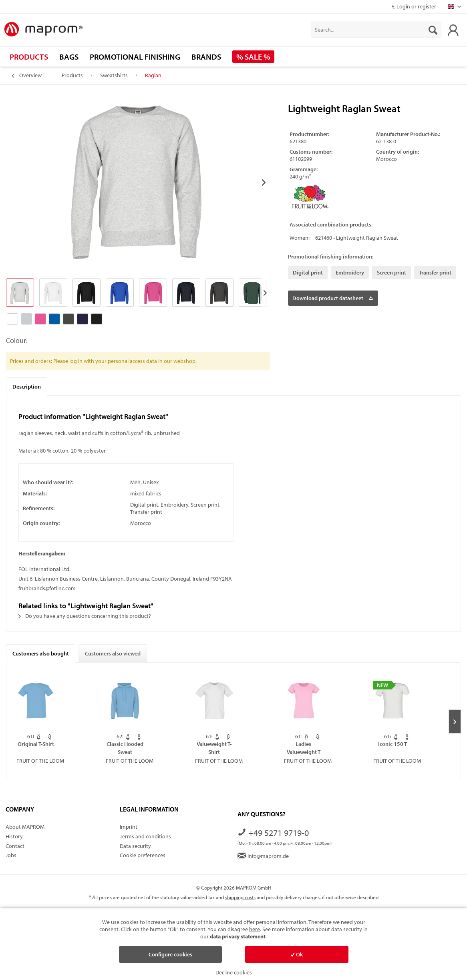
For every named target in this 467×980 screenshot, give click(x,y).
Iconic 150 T (393, 744)
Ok (297, 954)
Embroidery (350, 273)
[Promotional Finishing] (135, 57)
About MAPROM (25, 827)
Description (27, 387)
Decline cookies (234, 972)
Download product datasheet (333, 297)
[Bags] (69, 57)
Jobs (11, 855)
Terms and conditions (145, 836)
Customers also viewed (113, 653)
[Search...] (376, 30)
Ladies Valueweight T (304, 748)
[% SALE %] (253, 57)
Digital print (308, 273)
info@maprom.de (263, 856)
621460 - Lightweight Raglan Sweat (357, 238)
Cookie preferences (143, 855)
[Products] (29, 57)
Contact (15, 846)
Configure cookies (170, 954)
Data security (135, 846)
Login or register (414, 6)
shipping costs (240, 897)
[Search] (433, 30)
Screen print (392, 273)
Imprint (129, 827)
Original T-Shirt (36, 744)
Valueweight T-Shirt (214, 748)
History (14, 836)
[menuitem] (376, 30)
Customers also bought (41, 653)
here (255, 929)
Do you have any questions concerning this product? (85, 616)
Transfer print (435, 273)
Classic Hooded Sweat (125, 748)
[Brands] (206, 57)
